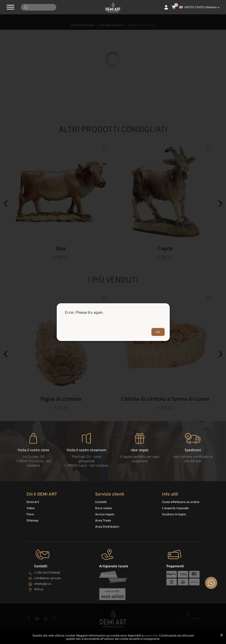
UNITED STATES (199, 7)
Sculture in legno (174, 517)
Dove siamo (104, 510)
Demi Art (33, 504)
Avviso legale (105, 517)
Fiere (30, 517)
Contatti (101, 504)
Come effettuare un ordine (181, 504)
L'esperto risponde (175, 510)
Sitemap (32, 523)
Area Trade (103, 523)
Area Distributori (107, 529)
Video (31, 510)
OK (158, 332)
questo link (151, 636)
